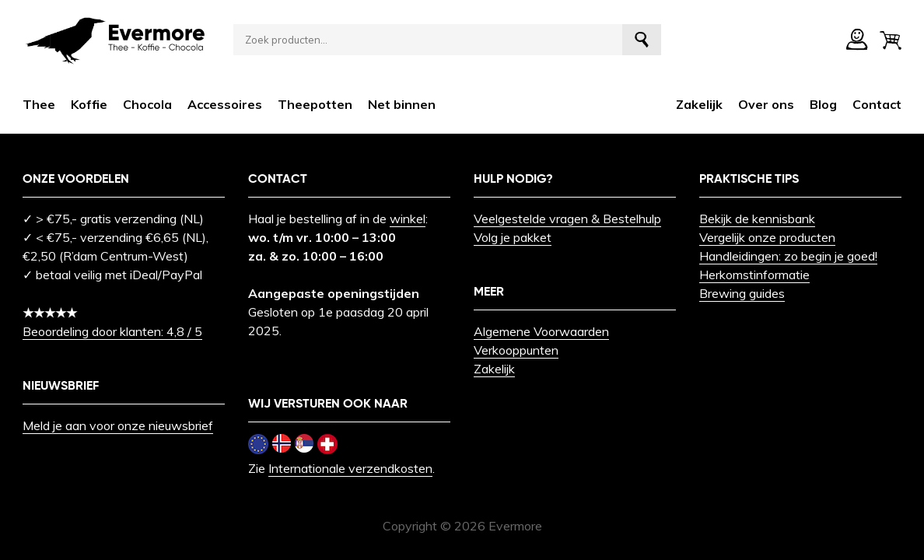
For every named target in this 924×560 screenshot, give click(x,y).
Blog (823, 104)
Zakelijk (699, 104)
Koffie (89, 104)
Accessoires (225, 104)
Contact (877, 104)
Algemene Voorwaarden (541, 331)
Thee (39, 104)
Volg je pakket (513, 237)
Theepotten (315, 104)
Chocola (147, 104)
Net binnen (402, 104)
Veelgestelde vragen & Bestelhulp (567, 219)
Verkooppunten (516, 350)
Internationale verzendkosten (350, 468)
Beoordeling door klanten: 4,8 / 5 (112, 331)
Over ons (766, 104)
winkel (408, 219)
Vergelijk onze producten (767, 237)
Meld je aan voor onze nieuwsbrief (118, 425)
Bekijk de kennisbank (757, 219)
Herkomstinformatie (754, 275)
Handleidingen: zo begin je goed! (788, 256)
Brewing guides (742, 293)
